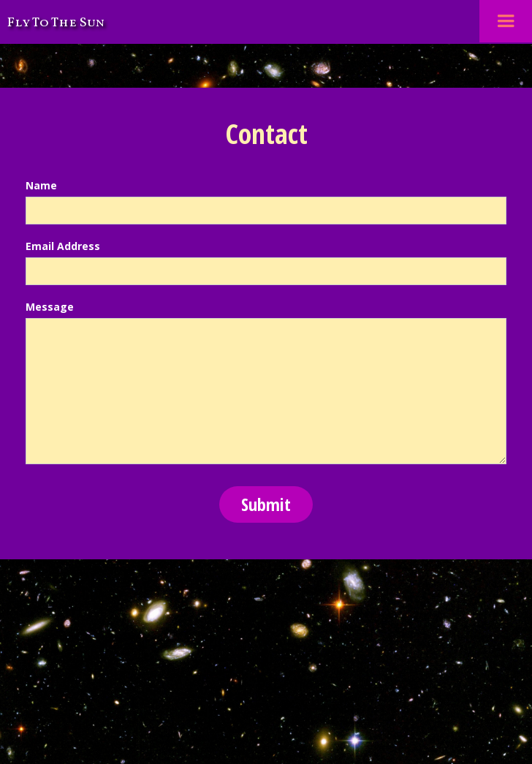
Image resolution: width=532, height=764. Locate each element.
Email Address (63, 246)
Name (41, 185)
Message (50, 307)
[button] (506, 21)
